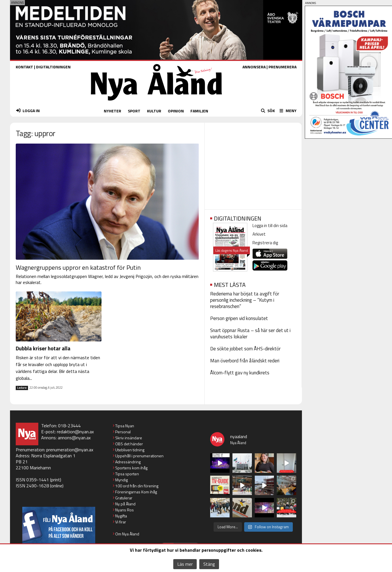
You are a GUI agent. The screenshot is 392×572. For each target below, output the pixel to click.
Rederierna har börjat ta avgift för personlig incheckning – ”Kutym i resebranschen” (245, 300)
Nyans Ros (125, 510)
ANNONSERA (254, 67)
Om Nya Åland (127, 534)
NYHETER (113, 111)
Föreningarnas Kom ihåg (136, 492)
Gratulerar (124, 498)
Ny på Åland (125, 504)
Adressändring (128, 462)
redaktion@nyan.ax (75, 432)
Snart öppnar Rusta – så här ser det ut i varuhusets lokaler (250, 333)
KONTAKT (24, 67)
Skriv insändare (129, 438)
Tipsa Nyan (125, 426)
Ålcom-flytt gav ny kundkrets (240, 373)
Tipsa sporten (127, 474)
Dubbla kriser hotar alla (43, 348)
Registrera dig (265, 243)
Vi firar (121, 522)
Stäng (209, 564)
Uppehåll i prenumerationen (139, 456)
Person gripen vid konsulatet (239, 318)
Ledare (22, 388)
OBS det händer (129, 444)
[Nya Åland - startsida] (156, 102)
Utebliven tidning (130, 450)
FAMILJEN (199, 111)
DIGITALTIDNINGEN (53, 67)
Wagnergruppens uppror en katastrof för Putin (78, 267)
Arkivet (259, 234)
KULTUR (154, 111)
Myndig (122, 480)
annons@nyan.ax (74, 438)
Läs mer (185, 564)
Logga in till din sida (270, 226)
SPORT (134, 111)
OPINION (176, 111)
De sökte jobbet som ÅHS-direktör (245, 349)
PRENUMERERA (282, 67)
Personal (123, 432)
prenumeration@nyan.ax (70, 450)
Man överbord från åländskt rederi (245, 361)
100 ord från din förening (137, 486)
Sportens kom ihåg (131, 468)
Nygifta (121, 516)
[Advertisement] (253, 164)
